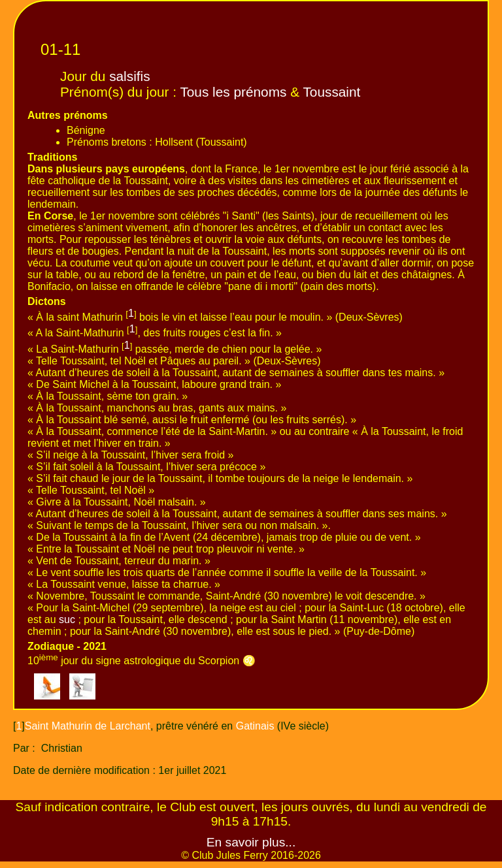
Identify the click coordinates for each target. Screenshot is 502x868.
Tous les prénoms (233, 92)
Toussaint (331, 92)
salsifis (129, 76)
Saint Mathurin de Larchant (88, 726)
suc (67, 619)
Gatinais (255, 726)
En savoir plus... (251, 842)
